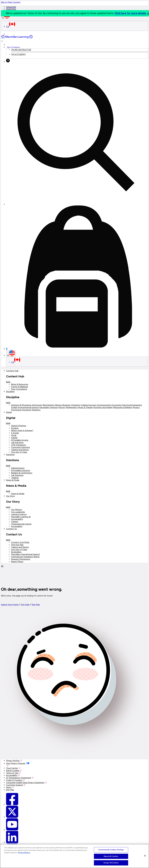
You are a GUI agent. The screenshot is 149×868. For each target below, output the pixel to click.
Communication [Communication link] (104, 405)
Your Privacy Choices (16, 763)
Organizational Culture (21, 524)
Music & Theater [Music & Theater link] (86, 407)
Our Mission (17, 510)
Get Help (25, 605)
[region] (74, 856)
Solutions (10, 454)
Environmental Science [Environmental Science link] (28, 407)
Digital (9, 412)
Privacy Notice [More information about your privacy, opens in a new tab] (24, 853)
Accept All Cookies (111, 863)
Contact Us (11, 529)
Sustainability (17, 519)
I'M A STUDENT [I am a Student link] (19, 54)
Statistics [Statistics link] (36, 410)
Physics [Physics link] (136, 407)
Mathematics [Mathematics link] (72, 407)
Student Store (11, 9)
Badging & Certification (22, 473)
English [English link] (14, 407)
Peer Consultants (19, 389)
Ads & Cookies (13, 771)
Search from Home (10, 605)
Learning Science (19, 514)
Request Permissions (21, 559)
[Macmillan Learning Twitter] (12, 817)
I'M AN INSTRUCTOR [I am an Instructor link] (21, 50)
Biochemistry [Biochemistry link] (49, 405)
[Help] (8, 62)
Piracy (9, 787)
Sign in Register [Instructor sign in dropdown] (13, 47)
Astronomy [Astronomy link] (37, 405)
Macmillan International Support (26, 554)
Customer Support (15, 785)
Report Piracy (17, 562)
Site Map (36, 605)
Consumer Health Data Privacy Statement (25, 783)
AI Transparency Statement (19, 778)
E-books (15, 433)
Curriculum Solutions (21, 447)
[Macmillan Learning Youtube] (12, 830)
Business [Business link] (66, 405)
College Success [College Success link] (88, 405)
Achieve (15, 428)
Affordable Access (20, 440)
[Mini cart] (77, 278)
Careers (15, 522)
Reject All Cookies (111, 856)
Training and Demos (20, 450)
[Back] (20, 583)
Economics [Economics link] (117, 405)
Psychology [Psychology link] (16, 410)
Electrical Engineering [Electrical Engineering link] (132, 405)
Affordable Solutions (21, 470)
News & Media (13, 480)
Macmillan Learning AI (21, 517)
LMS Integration (19, 445)
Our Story (10, 496)
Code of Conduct (14, 780)
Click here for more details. (130, 13)
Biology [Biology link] (59, 405)
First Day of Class (19, 452)
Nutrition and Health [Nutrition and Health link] (103, 407)
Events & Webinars (20, 387)
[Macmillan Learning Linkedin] (12, 842)
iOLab (14, 435)
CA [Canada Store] (11, 27)
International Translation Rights (25, 557)
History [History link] (62, 407)
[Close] (145, 856)
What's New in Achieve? (22, 430)
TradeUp (15, 478)
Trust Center (12, 768)
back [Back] (8, 382)
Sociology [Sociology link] (27, 410)
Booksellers (16, 552)
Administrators (18, 468)
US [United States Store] (11, 353)
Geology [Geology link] (54, 407)
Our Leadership (18, 512)
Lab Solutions (17, 442)
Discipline (10, 391)
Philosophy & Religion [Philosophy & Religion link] (123, 407)
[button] (2, 41)
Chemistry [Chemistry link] (76, 405)
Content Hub (12, 371)
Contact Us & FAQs (20, 542)
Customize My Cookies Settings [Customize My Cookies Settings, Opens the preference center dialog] (111, 850)
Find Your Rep (17, 545)
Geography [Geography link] (44, 407)
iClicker (14, 438)
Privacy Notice (13, 761)
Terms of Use (12, 773)
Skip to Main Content (11, 2)
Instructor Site (11, 7)
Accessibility (17, 526)
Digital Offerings (19, 426)
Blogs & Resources (20, 384)
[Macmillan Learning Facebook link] (12, 804)
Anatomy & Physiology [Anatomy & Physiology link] (21, 405)
